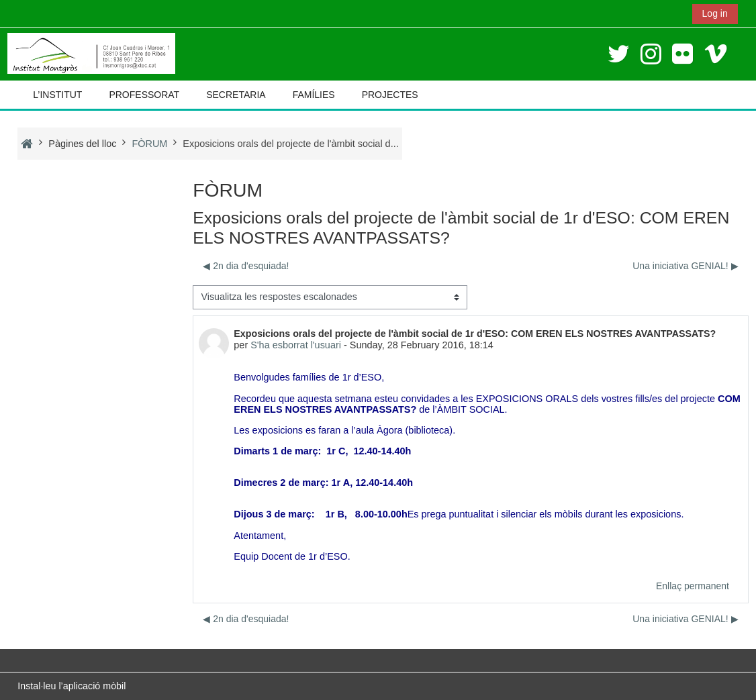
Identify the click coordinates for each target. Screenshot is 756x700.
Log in (715, 13)
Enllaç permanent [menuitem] (693, 586)
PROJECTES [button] (390, 95)
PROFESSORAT (144, 95)
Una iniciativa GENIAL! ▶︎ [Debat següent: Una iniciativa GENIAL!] (685, 266)
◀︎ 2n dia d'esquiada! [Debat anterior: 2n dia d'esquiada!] (246, 266)
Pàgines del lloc (82, 144)
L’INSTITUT (57, 95)
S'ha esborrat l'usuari (296, 345)
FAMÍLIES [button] (314, 95)
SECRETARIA (236, 95)
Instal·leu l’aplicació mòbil (72, 686)
